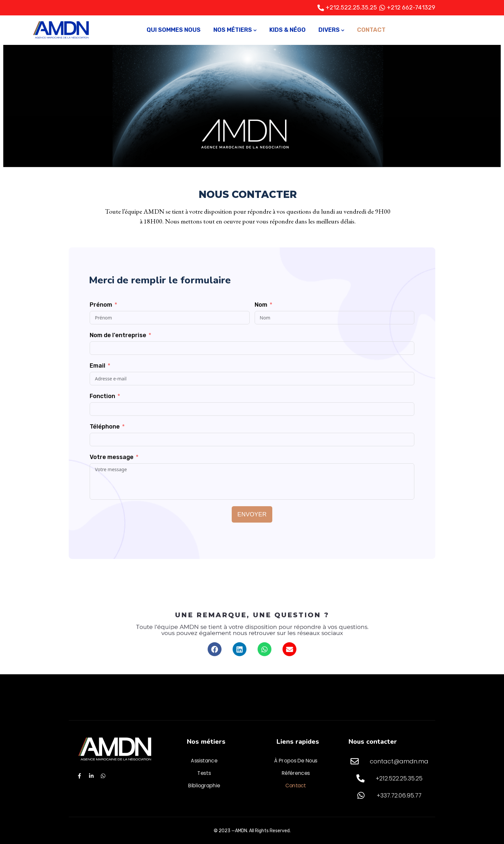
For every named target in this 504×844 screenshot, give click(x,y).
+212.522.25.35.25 (351, 8)
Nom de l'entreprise (118, 335)
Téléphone (105, 427)
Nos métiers (233, 30)
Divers (329, 30)
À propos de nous (296, 761)
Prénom (101, 305)
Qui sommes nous (174, 30)
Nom (261, 305)
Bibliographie (204, 786)
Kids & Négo (288, 30)
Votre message (112, 457)
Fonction (102, 396)
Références (296, 773)
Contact (371, 30)
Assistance (204, 761)
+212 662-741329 (411, 8)
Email (98, 366)
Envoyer (252, 514)
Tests (204, 773)
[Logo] (61, 30)
